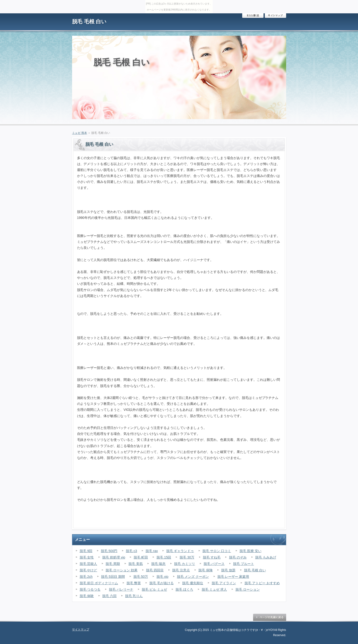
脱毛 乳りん (134, 596)
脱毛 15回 (164, 557)
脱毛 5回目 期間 (113, 577)
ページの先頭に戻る (270, 617)
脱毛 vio (162, 577)
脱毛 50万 (141, 577)
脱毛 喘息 (158, 564)
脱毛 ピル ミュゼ (154, 589)
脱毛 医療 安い (250, 551)
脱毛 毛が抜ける (162, 583)
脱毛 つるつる (90, 589)
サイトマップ (275, 16)
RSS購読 (253, 16)
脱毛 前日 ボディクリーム (99, 583)
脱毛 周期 (113, 564)
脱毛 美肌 (136, 564)
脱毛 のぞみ (238, 557)
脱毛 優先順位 (193, 583)
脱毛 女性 (87, 557)
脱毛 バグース (214, 564)
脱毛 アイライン (224, 583)
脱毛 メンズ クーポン (193, 577)
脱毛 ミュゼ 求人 (214, 589)
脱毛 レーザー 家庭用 (233, 577)
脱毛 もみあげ (266, 557)
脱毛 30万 (187, 557)
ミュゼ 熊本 (80, 133)
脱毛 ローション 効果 (122, 570)
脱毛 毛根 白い (89, 22)
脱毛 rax (152, 551)
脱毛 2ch (86, 577)
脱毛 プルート (244, 564)
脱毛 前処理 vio (114, 557)
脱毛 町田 (141, 557)
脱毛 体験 (87, 596)
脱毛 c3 (131, 551)
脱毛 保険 (206, 570)
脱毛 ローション (248, 589)
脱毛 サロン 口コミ (217, 551)
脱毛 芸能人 (88, 564)
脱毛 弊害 (134, 583)
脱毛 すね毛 (212, 557)
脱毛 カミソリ (185, 564)
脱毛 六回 (109, 596)
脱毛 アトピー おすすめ (262, 583)
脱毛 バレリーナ (121, 589)
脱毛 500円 (109, 551)
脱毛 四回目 (155, 570)
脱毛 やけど (88, 570)
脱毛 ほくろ (184, 589)
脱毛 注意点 (181, 570)
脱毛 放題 (228, 570)
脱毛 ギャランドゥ (180, 551)
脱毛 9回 (86, 551)
